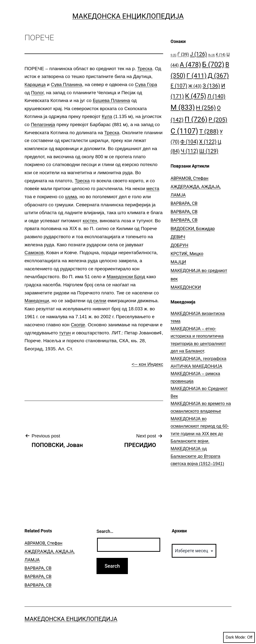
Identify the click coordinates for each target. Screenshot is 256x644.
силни (100, 301)
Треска (145, 69)
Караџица (35, 85)
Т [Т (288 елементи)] (209, 131)
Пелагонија (43, 125)
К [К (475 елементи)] (195, 96)
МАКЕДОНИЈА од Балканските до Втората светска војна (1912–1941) (197, 456)
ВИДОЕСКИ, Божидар (193, 229)
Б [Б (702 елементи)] (213, 64)
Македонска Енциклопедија (128, 16)
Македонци (37, 301)
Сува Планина (67, 85)
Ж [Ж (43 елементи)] (195, 86)
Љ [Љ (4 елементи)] (211, 55)
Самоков (34, 253)
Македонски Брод (126, 277)
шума (71, 197)
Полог (37, 93)
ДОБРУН (179, 245)
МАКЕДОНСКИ (186, 287)
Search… (105, 531)
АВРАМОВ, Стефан (189, 178)
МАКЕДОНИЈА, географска (198, 359)
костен (90, 221)
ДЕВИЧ (178, 237)
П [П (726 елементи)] (196, 119)
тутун (65, 333)
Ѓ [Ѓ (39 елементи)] (183, 54)
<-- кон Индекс (147, 364)
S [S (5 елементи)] (173, 55)
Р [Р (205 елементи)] (218, 120)
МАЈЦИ (178, 262)
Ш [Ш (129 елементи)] (209, 151)
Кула (107, 116)
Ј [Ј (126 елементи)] (198, 54)
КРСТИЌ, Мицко (187, 254)
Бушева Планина (111, 100)
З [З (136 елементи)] (211, 86)
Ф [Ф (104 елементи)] (189, 142)
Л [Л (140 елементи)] (216, 96)
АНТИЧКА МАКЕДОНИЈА (196, 366)
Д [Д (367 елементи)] (218, 76)
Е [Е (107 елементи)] (179, 86)
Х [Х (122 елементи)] (208, 142)
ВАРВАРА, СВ (184, 203)
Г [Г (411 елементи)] (196, 76)
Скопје (78, 325)
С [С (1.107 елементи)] (184, 131)
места (153, 189)
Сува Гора (146, 85)
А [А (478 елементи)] (190, 64)
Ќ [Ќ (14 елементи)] (221, 55)
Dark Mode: (239, 637)
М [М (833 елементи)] (183, 107)
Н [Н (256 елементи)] (206, 108)
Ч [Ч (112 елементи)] (189, 151)
